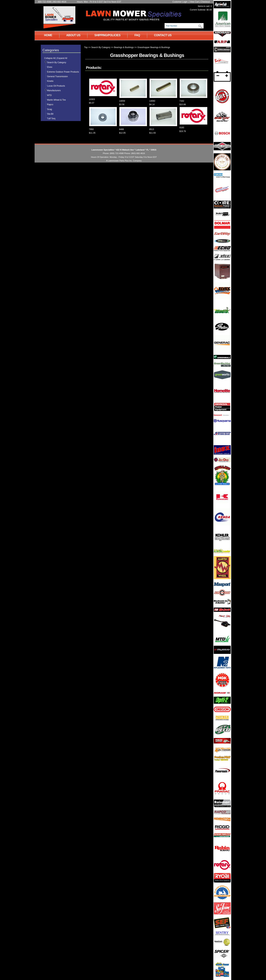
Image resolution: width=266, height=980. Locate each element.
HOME (48, 35)
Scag (50, 109)
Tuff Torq (51, 119)
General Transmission (58, 76)
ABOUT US (73, 35)
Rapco (50, 105)
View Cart (194, 2)
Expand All (62, 58)
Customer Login (180, 2)
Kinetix (50, 81)
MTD (49, 95)
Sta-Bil (50, 114)
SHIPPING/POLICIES (107, 35)
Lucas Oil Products (56, 86)
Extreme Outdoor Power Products (63, 72)
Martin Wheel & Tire (56, 100)
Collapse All (50, 58)
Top (86, 47)
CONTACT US (163, 35)
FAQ (137, 35)
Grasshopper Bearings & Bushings (154, 47)
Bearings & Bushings (124, 47)
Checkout (205, 2)
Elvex (50, 67)
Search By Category (57, 62)
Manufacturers (54, 90)
